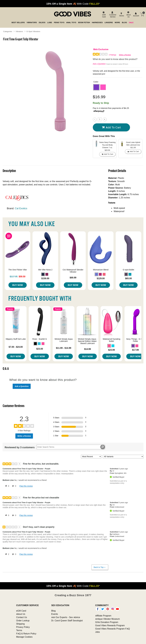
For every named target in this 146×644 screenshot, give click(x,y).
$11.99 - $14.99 (64, 348)
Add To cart (111, 127)
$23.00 (40, 349)
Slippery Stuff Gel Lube (16, 339)
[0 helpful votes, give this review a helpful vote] (7, 486)
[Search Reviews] (71, 447)
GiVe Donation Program (107, 622)
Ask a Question (99, 64)
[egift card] (104, 15)
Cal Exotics (21, 208)
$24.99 (112, 350)
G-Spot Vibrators (33, 31)
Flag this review (26, 486)
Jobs (98, 632)
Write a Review (125, 55)
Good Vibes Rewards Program (110, 625)
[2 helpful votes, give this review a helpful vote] (7, 554)
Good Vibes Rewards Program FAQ (113, 629)
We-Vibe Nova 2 (45, 270)
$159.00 (45, 278)
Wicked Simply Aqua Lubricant (64, 340)
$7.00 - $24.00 (16, 347)
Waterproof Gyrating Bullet (112, 340)
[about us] (128, 15)
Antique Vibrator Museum (108, 619)
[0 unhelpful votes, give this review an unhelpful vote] (14, 486)
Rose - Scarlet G (40, 339)
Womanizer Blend (101, 270)
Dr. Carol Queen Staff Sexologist (67, 620)
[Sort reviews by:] (91, 457)
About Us (21, 614)
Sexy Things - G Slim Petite (135, 340)
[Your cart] (142, 14)
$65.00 (128, 278)
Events (55, 614)
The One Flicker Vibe (18, 270)
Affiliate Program (103, 616)
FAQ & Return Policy (26, 634)
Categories (8, 31)
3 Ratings (112, 55)
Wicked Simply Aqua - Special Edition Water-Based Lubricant (87, 341)
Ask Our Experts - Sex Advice (66, 617)
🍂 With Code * (73, 4)
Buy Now (18, 285)
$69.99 (73, 278)
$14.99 (88, 349)
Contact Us (22, 617)
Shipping (20, 624)
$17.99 (135, 350)
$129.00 (101, 278)
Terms (19, 630)
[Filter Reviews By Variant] (123, 457)
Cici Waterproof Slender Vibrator (73, 271)
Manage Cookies (24, 637)
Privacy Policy (23, 627)
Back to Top (100, 567)
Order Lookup (23, 620)
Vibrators (19, 31)
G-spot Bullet (128, 270)
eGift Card (21, 611)
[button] (96, 87)
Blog (53, 611)
